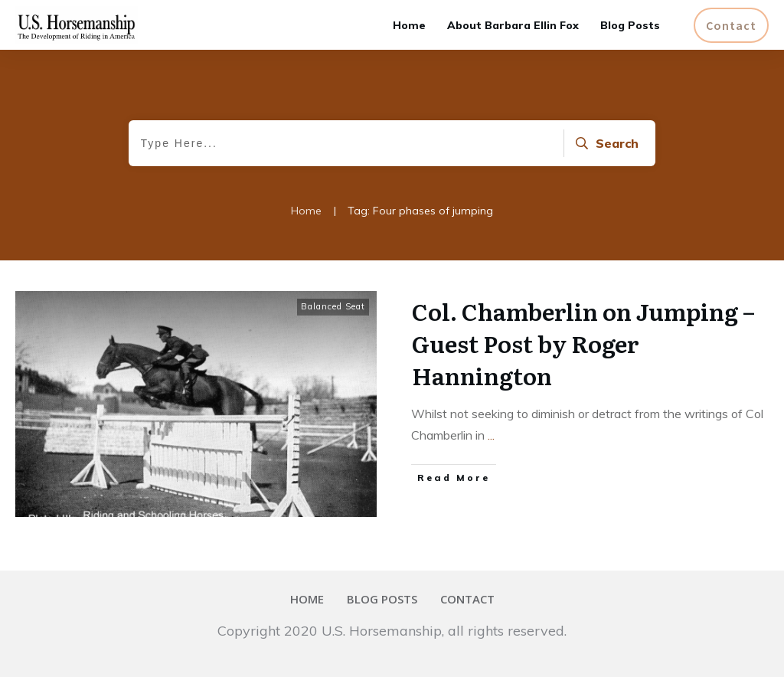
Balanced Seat (333, 306)
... (491, 435)
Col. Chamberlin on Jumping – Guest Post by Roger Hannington (583, 343)
